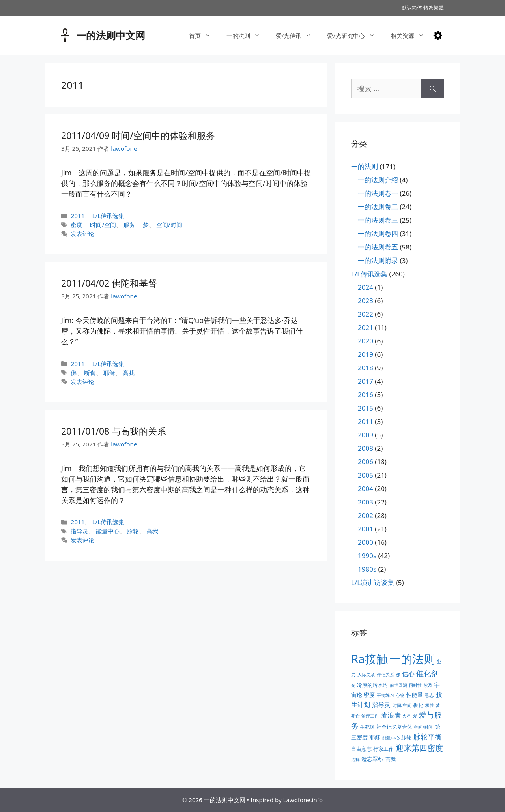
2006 (366, 462)
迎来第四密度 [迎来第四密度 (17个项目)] (419, 748)
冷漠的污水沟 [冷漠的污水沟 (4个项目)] (372, 685)
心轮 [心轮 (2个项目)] (400, 695)
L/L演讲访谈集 (373, 582)
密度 (77, 225)
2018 (366, 368)
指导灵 (79, 531)
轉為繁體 (434, 8)
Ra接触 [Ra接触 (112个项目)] (369, 659)
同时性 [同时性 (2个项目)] (415, 685)
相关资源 (411, 36)
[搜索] (433, 89)
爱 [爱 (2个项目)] (415, 716)
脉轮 (133, 531)
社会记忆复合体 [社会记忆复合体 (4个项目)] (394, 727)
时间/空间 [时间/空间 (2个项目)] (402, 705)
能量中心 (108, 531)
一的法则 (247, 36)
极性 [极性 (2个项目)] (430, 705)
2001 (366, 529)
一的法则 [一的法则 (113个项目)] (412, 659)
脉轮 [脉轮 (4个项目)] (406, 737)
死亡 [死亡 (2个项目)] (355, 716)
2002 (366, 515)
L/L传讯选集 (108, 216)
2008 (366, 448)
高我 (129, 373)
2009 (366, 435)
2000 (366, 542)
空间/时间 (169, 225)
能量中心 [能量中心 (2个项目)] (391, 738)
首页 (204, 36)
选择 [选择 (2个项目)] (355, 759)
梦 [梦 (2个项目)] (438, 705)
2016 (366, 395)
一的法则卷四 (378, 233)
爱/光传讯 (298, 36)
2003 (366, 502)
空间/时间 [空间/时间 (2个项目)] (423, 727)
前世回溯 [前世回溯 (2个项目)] (398, 685)
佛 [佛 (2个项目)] (398, 675)
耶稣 (109, 373)
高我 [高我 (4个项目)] (391, 759)
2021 (366, 327)
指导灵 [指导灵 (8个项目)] (381, 705)
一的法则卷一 (378, 193)
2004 (366, 489)
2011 (78, 216)
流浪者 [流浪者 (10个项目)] (391, 715)
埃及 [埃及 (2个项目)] (428, 685)
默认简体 (412, 8)
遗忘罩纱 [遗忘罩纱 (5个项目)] (372, 759)
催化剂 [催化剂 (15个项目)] (427, 673)
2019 (366, 354)
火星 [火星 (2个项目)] (407, 716)
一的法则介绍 (378, 180)
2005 (366, 475)
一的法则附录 (378, 260)
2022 (366, 314)
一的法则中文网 (111, 35)
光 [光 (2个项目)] (353, 685)
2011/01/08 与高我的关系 (114, 431)
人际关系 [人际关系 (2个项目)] (366, 675)
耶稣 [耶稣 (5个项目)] (375, 737)
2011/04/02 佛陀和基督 (109, 283)
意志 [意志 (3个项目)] (429, 695)
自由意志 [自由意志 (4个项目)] (361, 749)
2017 (366, 381)
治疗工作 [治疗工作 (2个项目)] (370, 716)
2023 (366, 301)
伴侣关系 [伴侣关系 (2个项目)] (385, 675)
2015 (366, 408)
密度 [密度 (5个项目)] (369, 695)
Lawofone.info (303, 800)
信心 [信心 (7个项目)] (408, 674)
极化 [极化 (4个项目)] (418, 705)
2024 (366, 287)
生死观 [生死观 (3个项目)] (367, 727)
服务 (129, 225)
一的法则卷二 (378, 207)
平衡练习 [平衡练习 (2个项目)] (385, 695)
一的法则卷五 (378, 247)
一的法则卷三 (378, 220)
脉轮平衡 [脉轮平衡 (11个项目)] (428, 737)
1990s (367, 556)
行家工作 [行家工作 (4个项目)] (383, 749)
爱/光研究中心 (355, 36)
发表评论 (82, 234)
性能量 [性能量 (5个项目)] (415, 695)
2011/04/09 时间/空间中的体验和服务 (138, 135)
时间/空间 (103, 225)
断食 (90, 373)
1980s (367, 569)
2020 (366, 341)
